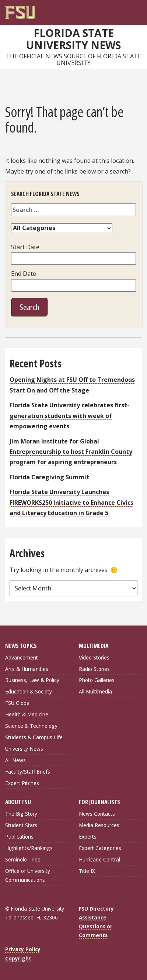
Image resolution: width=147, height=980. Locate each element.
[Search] (130, 10)
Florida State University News (73, 39)
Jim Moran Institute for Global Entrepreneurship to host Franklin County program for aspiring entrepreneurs (71, 452)
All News (15, 760)
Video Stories (94, 657)
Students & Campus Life (34, 737)
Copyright (18, 958)
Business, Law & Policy (32, 680)
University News (24, 749)
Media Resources (99, 825)
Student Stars (21, 825)
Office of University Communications (28, 875)
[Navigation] (138, 10)
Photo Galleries (97, 680)
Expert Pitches (22, 783)
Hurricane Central (99, 859)
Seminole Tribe (23, 859)
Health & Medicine (27, 714)
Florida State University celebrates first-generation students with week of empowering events (69, 416)
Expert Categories (100, 848)
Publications (19, 837)
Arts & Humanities (27, 669)
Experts (88, 837)
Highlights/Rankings (29, 848)
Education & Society (29, 691)
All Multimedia (95, 691)
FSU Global (18, 703)
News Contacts (97, 814)
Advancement (22, 657)
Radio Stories (94, 669)
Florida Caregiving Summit (49, 477)
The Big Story (21, 814)
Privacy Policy (23, 949)
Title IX (87, 871)
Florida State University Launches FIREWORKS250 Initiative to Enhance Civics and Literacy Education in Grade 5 (71, 502)
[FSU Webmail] (123, 10)
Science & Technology (31, 726)
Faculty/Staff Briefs (28, 772)
